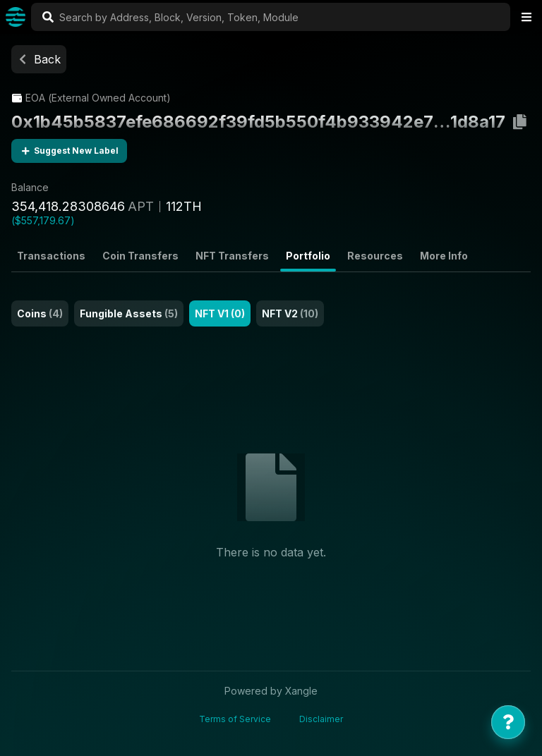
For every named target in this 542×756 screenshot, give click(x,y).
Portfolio (308, 256)
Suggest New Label (69, 151)
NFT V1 (220, 313)
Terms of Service (235, 719)
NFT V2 (290, 313)
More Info (444, 256)
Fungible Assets (129, 313)
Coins (40, 313)
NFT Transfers (232, 256)
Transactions (51, 256)
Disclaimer (321, 719)
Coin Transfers (140, 256)
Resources (375, 256)
